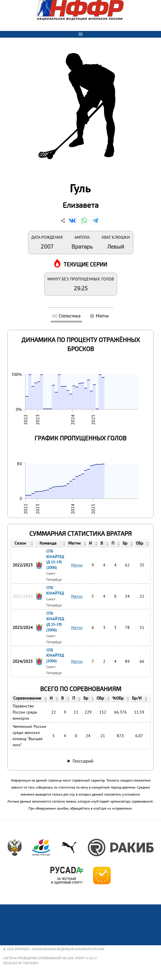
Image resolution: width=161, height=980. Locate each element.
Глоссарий (83, 761)
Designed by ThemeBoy (21, 963)
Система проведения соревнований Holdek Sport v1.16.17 (50, 958)
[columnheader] (23, 544)
